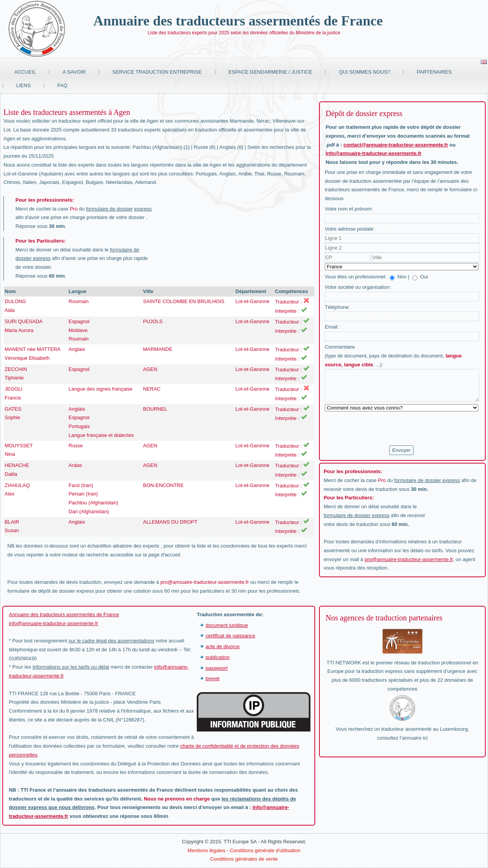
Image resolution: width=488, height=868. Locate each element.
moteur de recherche (85, 555)
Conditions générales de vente (244, 859)
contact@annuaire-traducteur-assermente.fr (396, 145)
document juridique (227, 625)
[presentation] (383, 429)
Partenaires (434, 72)
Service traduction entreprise (157, 72)
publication (218, 657)
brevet (213, 678)
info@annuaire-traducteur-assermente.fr (374, 153)
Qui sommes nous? (364, 72)
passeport (217, 668)
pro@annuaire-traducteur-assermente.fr (205, 582)
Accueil (25, 72)
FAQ (62, 85)
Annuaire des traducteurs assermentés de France (238, 21)
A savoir (74, 72)
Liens (24, 85)
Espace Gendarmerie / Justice (270, 72)
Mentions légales (206, 850)
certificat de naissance (230, 636)
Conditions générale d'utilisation (265, 850)
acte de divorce (223, 646)
